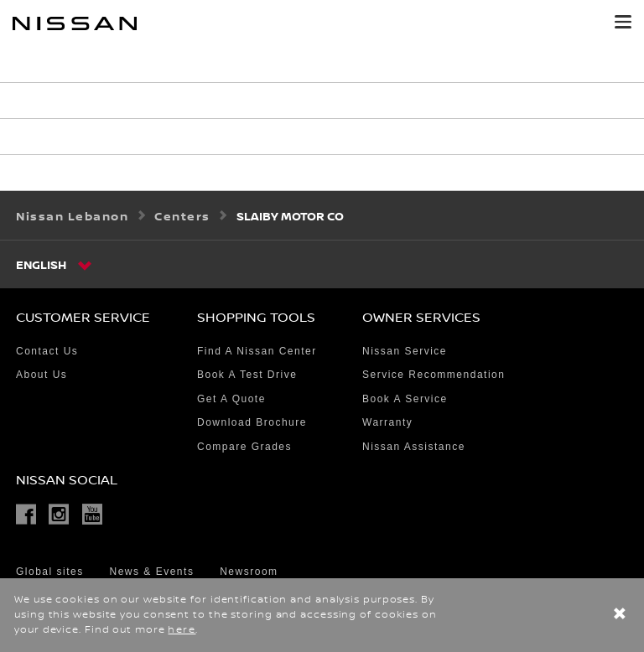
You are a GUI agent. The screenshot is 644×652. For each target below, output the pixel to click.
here (182, 630)
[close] (620, 616)
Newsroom (249, 572)
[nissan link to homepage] (75, 23)
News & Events (152, 572)
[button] (623, 22)
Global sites (50, 572)
